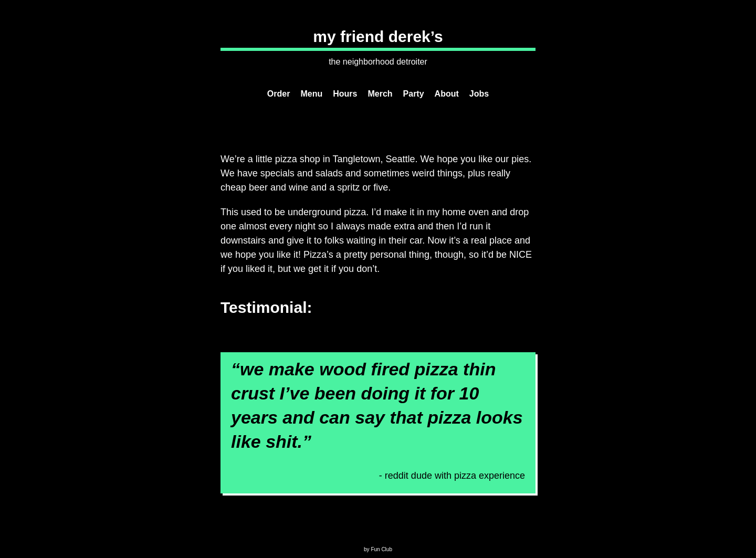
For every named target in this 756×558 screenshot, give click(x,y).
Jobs (479, 94)
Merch (380, 94)
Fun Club (381, 549)
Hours (345, 94)
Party (414, 94)
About (447, 94)
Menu (311, 94)
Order (279, 94)
